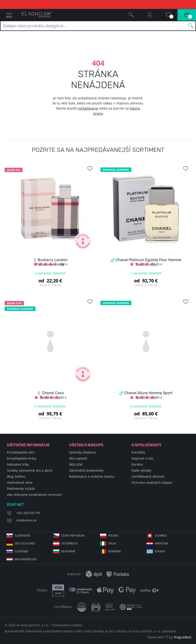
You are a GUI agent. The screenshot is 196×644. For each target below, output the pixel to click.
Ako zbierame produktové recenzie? (35, 495)
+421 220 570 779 (28, 513)
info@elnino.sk (26, 520)
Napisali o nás (143, 458)
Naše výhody (141, 470)
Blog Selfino (16, 476)
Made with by (169, 637)
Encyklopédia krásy (22, 458)
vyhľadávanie (88, 108)
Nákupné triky (18, 464)
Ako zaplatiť (78, 458)
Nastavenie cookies (68, 625)
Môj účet (76, 464)
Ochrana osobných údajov (152, 482)
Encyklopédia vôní (21, 452)
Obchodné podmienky (86, 470)
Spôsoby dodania (82, 452)
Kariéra (137, 464)
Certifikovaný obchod (148, 476)
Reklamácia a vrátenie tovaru (92, 476)
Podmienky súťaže (21, 489)
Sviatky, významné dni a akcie (30, 470)
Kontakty (138, 452)
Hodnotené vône (20, 482)
